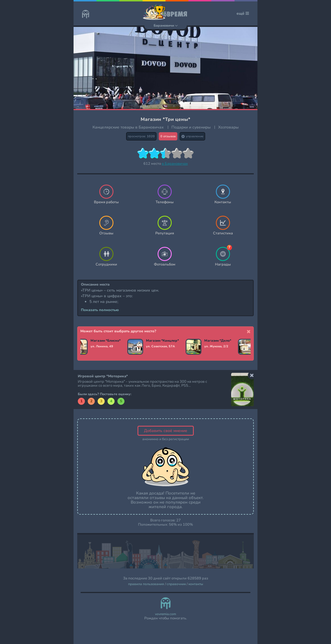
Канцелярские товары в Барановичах (128, 127)
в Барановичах (175, 164)
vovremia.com (165, 614)
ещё (243, 13)
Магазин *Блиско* (106, 341)
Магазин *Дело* (218, 341)
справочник (176, 584)
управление (192, 136)
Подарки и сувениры (191, 127)
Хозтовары (228, 127)
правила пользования (146, 584)
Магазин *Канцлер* (162, 341)
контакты (196, 584)
